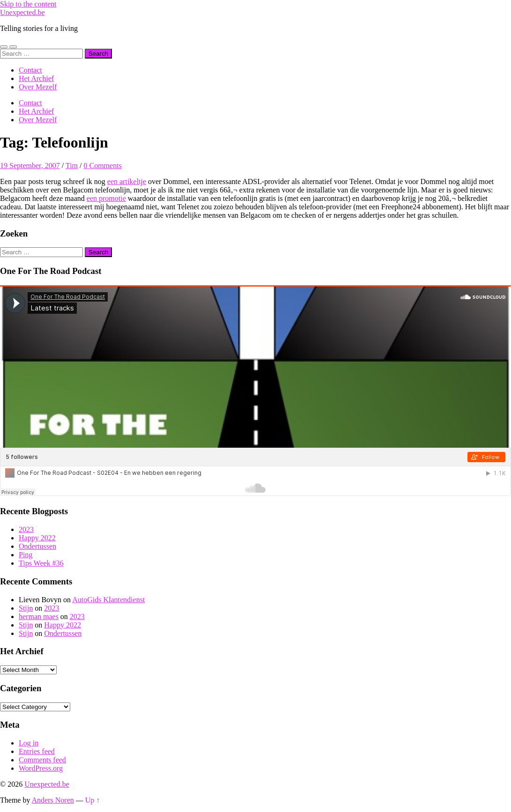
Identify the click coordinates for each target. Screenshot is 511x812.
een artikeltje (127, 181)
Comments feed (42, 760)
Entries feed (37, 751)
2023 (26, 529)
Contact (30, 70)
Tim (72, 166)
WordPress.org (41, 768)
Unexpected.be (22, 12)
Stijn (26, 608)
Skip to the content (28, 4)
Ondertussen (37, 546)
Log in (29, 743)
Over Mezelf (38, 87)
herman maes (39, 616)
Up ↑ (93, 800)
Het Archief (36, 78)
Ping (26, 555)
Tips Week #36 (41, 563)
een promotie (106, 198)
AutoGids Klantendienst (108, 600)
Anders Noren (53, 800)
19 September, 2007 (30, 166)
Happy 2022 (37, 538)
